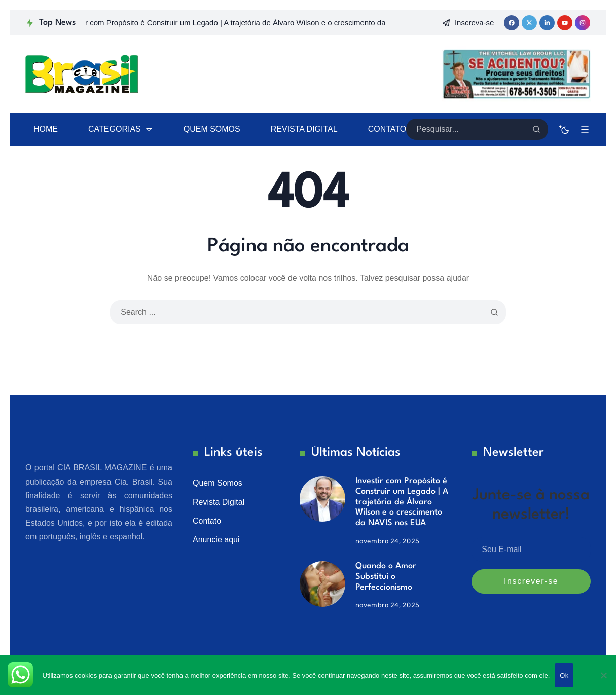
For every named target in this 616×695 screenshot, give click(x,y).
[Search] (536, 129)
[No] (603, 675)
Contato (207, 521)
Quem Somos (218, 483)
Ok (564, 675)
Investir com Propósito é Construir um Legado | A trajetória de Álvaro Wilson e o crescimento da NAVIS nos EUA (402, 502)
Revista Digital (219, 502)
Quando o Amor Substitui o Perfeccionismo (386, 576)
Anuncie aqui (216, 540)
